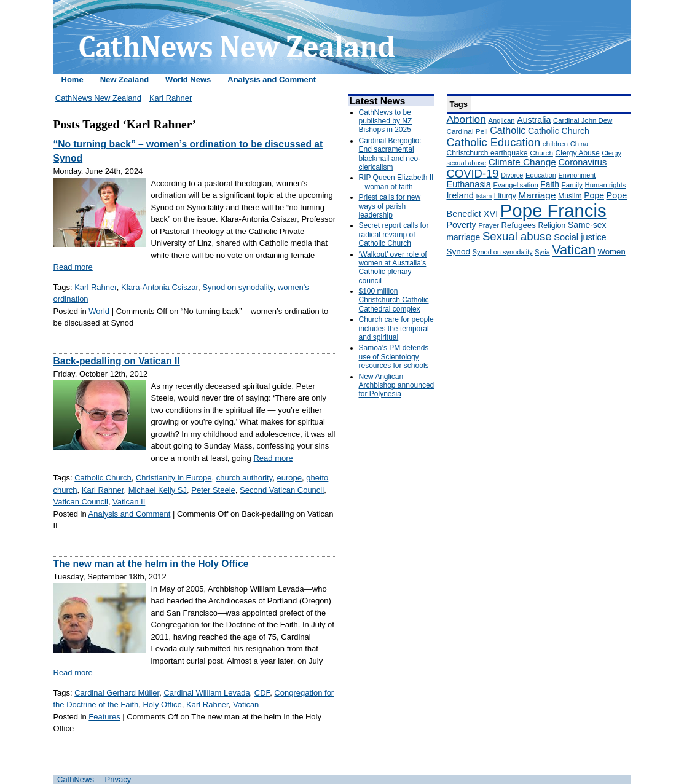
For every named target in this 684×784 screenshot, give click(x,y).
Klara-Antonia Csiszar (159, 287)
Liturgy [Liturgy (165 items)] (505, 196)
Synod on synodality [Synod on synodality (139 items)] (503, 252)
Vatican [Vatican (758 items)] (574, 250)
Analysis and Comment (272, 80)
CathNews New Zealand (98, 98)
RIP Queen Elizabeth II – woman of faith (396, 182)
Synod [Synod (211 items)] (459, 252)
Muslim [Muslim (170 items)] (570, 196)
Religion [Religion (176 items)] (552, 225)
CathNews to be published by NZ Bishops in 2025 (386, 121)
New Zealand (124, 80)
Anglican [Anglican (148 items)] (501, 120)
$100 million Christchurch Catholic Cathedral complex (394, 300)
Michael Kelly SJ (158, 490)
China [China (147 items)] (579, 144)
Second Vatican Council (282, 490)
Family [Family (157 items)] (572, 185)
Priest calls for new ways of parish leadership (390, 206)
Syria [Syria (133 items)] (542, 252)
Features (104, 717)
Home (73, 80)
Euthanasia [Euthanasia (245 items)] (469, 184)
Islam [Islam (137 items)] (484, 196)
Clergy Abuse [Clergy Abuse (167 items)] (578, 153)
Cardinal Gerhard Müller (117, 693)
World (99, 311)
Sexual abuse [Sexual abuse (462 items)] (517, 236)
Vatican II (129, 502)
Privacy (118, 779)
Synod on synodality (238, 287)
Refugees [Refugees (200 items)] (518, 225)
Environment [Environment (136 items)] (577, 175)
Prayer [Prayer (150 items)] (489, 225)
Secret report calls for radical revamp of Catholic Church (394, 234)
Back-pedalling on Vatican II (117, 361)
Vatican (246, 704)
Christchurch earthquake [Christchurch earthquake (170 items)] (487, 153)
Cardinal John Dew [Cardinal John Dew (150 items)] (583, 120)
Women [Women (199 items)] (612, 252)
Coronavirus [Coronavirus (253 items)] (582, 162)
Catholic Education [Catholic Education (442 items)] (494, 142)
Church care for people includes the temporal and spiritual (396, 328)
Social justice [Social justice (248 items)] (580, 237)
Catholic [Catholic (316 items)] (508, 130)
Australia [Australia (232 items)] (534, 120)
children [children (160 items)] (555, 144)
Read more (73, 267)
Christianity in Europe (174, 478)
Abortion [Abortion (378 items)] (466, 119)
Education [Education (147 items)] (541, 175)
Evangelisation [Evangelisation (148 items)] (516, 185)
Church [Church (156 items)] (541, 153)
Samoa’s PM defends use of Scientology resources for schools (394, 357)
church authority (245, 478)
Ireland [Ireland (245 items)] (460, 195)
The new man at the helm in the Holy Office (151, 564)
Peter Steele (213, 490)
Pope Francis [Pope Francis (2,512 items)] (553, 210)
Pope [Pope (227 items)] (594, 195)
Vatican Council (81, 502)
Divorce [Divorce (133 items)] (512, 175)
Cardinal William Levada (206, 693)
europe (289, 478)
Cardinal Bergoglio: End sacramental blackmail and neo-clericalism (390, 154)
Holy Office (162, 704)
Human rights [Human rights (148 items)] (606, 185)
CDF (262, 693)
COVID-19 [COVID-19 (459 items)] (473, 174)
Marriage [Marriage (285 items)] (537, 195)
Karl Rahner (171, 98)
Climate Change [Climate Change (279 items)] (522, 162)
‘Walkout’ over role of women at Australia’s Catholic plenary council (393, 268)
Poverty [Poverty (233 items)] (462, 225)
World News (188, 80)
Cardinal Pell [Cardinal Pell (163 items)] (467, 131)
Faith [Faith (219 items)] (550, 185)
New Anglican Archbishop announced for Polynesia (397, 386)
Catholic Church (103, 478)
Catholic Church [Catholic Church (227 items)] (559, 131)
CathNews (76, 779)
